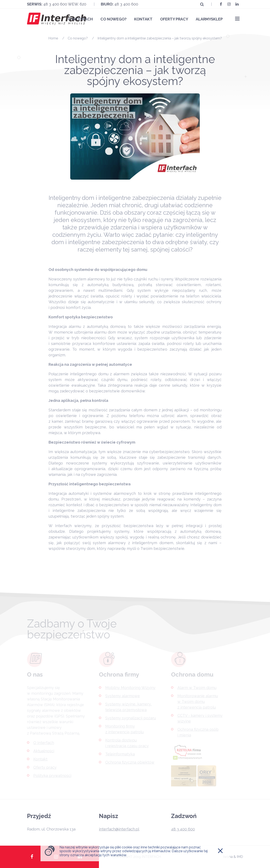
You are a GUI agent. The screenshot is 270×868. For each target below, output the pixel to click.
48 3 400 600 (126, 4)
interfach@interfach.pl (119, 829)
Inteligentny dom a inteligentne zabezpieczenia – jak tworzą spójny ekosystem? (160, 38)
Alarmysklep (209, 19)
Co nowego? (113, 19)
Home (53, 38)
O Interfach (80, 19)
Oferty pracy (174, 19)
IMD (240, 857)
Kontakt (143, 19)
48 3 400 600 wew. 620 (65, 4)
